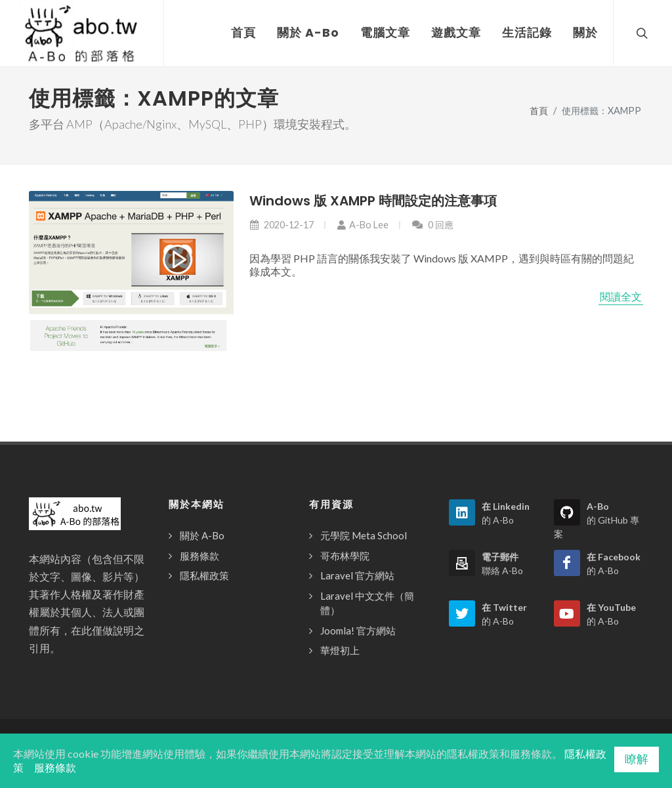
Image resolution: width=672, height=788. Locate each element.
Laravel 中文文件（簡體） (367, 603)
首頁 (539, 111)
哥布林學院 (345, 556)
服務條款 (199, 556)
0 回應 (432, 225)
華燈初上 (340, 650)
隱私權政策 (204, 575)
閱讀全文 (621, 297)
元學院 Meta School (364, 535)
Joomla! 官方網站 (358, 631)
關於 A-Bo (202, 535)
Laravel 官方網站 (357, 575)
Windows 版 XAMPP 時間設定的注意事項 (373, 201)
